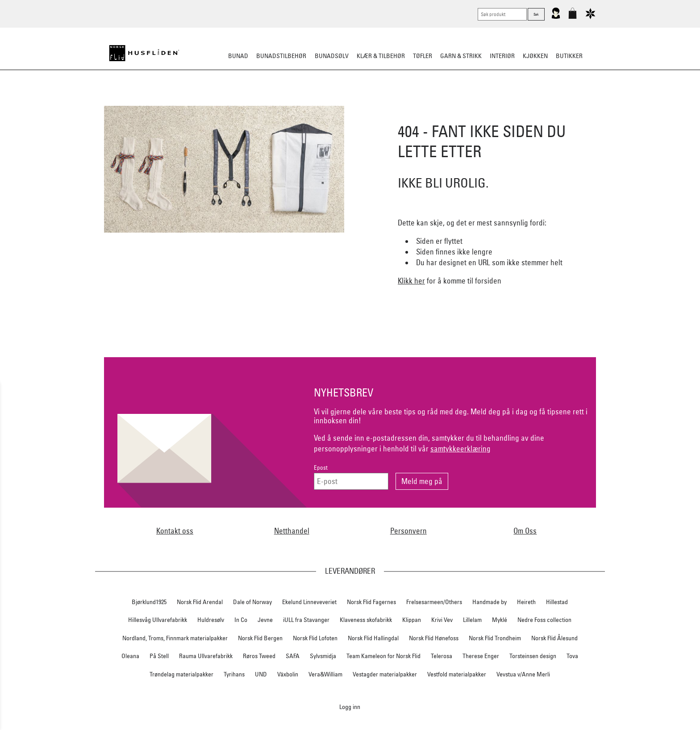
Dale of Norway (252, 602)
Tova (572, 656)
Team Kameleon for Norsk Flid (383, 656)
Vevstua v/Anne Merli (523, 674)
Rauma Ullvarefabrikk (206, 656)
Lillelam (472, 620)
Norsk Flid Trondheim (495, 638)
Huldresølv (211, 620)
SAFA (293, 656)
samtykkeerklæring (460, 448)
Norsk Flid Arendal (200, 602)
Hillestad (557, 602)
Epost (321, 468)
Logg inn (350, 707)
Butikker (569, 56)
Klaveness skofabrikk (366, 620)
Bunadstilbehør (281, 56)
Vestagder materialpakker (385, 674)
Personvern (408, 531)
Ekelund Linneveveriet (309, 602)
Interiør (502, 56)
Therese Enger (481, 656)
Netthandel (292, 531)
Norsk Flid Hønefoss (434, 638)
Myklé (500, 620)
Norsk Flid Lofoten (315, 638)
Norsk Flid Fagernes (371, 602)
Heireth (526, 602)
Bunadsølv (332, 56)
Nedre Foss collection (544, 620)
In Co (241, 620)
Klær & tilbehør (381, 56)
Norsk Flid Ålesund (554, 638)
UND (261, 674)
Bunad (238, 56)
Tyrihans (234, 674)
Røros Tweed (259, 656)
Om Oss (525, 531)
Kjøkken (535, 56)
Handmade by (490, 602)
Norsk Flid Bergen (260, 638)
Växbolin (288, 674)
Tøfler (423, 56)
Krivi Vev (442, 620)
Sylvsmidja (323, 656)
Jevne (265, 620)
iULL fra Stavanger (306, 620)
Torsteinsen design (533, 656)
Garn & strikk (461, 56)
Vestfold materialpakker (457, 674)
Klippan (412, 620)
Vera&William (325, 674)
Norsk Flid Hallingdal (373, 638)
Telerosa (442, 656)
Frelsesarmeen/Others (434, 602)
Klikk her (411, 281)
